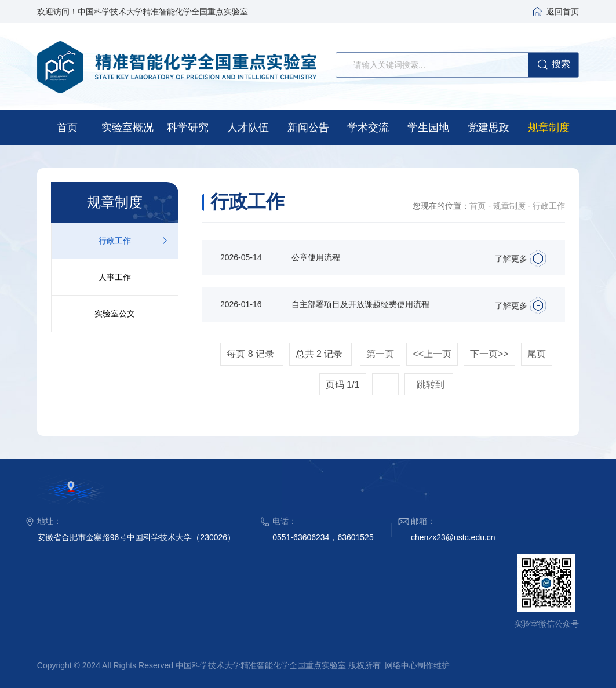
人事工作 (115, 277)
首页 (478, 206)
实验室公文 (115, 314)
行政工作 (115, 241)
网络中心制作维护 (417, 665)
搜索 (553, 65)
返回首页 (563, 12)
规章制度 (509, 206)
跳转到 (432, 385)
